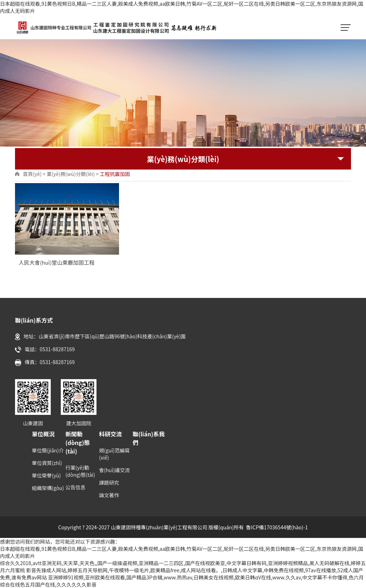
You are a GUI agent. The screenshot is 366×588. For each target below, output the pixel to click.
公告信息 (75, 487)
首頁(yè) (32, 174)
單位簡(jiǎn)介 (48, 450)
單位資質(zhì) (47, 463)
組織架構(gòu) (48, 488)
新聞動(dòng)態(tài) (78, 442)
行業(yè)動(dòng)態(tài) (80, 471)
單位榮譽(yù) (46, 475)
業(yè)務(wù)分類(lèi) (71, 174)
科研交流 (110, 434)
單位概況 (43, 434)
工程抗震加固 (115, 174)
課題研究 (109, 482)
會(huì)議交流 (114, 470)
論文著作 (109, 495)
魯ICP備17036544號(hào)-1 (277, 527)
